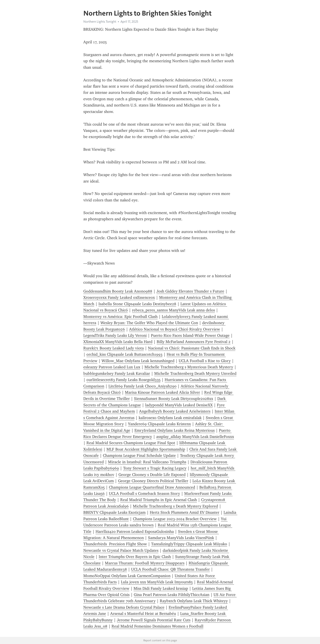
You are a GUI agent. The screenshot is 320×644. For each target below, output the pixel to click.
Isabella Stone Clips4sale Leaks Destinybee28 (137, 304)
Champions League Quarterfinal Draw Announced (152, 487)
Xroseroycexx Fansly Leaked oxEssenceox (119, 297)
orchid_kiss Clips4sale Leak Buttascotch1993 (124, 354)
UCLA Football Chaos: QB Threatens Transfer (170, 569)
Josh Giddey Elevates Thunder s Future (190, 291)
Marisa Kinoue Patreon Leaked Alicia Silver (162, 392)
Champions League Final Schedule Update (139, 455)
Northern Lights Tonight (100, 22)
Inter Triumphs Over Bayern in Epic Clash (135, 557)
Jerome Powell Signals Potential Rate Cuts (154, 620)
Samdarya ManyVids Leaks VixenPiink (181, 538)
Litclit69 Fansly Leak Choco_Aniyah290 (142, 386)
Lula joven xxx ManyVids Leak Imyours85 (157, 582)
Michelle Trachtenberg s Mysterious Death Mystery (189, 367)
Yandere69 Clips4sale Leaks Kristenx (159, 424)
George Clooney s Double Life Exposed (152, 475)
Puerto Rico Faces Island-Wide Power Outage (190, 335)
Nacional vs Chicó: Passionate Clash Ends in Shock (192, 348)
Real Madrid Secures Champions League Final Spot (131, 443)
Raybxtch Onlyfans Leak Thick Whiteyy (194, 601)
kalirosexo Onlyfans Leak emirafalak (170, 418)
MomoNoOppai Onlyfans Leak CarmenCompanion (127, 576)
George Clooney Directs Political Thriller (153, 481)
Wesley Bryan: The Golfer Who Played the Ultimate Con (149, 323)
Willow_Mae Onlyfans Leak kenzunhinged (138, 361)
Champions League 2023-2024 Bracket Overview (175, 519)
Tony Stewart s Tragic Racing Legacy (155, 468)
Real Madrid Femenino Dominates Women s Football (157, 626)
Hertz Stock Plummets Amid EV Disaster (185, 512)
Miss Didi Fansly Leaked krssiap (161, 588)
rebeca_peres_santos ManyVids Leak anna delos (173, 310)
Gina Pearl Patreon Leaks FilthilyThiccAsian (172, 595)
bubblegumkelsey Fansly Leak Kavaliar (117, 373)
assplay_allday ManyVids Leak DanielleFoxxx (195, 437)
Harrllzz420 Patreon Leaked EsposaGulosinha (135, 532)
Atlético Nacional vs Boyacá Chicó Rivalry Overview (175, 329)
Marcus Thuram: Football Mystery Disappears (145, 563)
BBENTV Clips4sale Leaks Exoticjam (114, 512)
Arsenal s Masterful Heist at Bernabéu (143, 614)
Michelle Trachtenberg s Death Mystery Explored (175, 506)
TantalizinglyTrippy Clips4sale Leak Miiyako (189, 544)
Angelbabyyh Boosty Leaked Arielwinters (175, 411)
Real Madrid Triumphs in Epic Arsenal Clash (159, 500)
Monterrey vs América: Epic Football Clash (120, 317)
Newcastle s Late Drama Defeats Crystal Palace (124, 607)
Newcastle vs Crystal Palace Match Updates (121, 550)
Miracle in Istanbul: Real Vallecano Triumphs (147, 462)
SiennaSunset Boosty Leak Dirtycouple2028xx (174, 399)
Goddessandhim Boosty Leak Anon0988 (118, 291)
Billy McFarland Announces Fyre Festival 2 (194, 342)
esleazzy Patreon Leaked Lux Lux (112, 367)
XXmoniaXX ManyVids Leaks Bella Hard (118, 342)
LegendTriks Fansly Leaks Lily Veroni (115, 335)
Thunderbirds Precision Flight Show (115, 544)
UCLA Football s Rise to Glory (205, 361)
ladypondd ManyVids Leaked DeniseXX (179, 405)
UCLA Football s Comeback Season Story (144, 494)
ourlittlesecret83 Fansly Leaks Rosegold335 (123, 380)
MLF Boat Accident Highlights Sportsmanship (146, 449)
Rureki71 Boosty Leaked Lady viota (114, 348)
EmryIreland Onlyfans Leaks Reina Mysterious (175, 430)
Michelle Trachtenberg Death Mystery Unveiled (195, 373)
